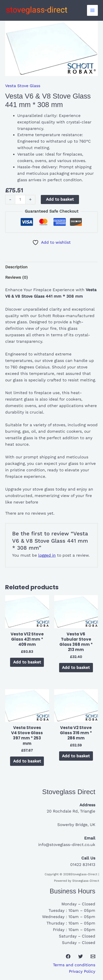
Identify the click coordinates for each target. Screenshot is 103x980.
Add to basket (60, 199)
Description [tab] (16, 267)
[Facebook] (68, 956)
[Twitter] (81, 956)
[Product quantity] (20, 200)
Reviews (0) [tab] (17, 277)
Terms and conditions (74, 965)
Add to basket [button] (27, 662)
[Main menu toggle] (92, 10)
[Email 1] (93, 956)
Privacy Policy (82, 971)
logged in (47, 555)
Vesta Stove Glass (23, 86)
